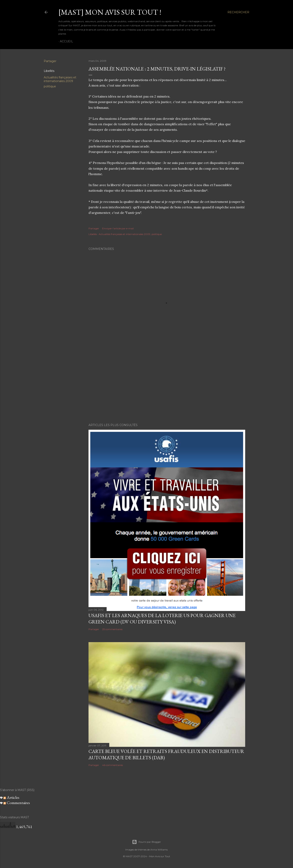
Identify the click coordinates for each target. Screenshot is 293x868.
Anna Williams (159, 850)
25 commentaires (112, 629)
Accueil (66, 41)
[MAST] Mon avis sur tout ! (110, 12)
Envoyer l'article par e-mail (118, 228)
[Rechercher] (238, 12)
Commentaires (17, 803)
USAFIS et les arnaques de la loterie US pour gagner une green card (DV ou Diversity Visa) (162, 619)
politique (50, 86)
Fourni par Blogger (146, 842)
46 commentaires (113, 765)
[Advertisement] (167, 385)
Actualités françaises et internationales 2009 (60, 79)
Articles (11, 797)
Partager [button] (50, 61)
